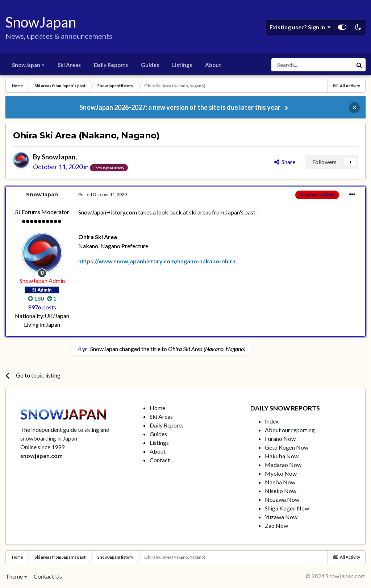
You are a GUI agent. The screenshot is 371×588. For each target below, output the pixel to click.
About (213, 65)
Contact (160, 460)
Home (157, 408)
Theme (16, 576)
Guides (150, 65)
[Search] (312, 65)
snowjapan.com (41, 456)
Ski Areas (69, 65)
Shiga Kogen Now (287, 508)
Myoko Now (281, 473)
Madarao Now (283, 465)
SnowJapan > (28, 65)
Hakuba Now (282, 456)
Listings (182, 65)
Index (272, 421)
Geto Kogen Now (287, 447)
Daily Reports (111, 65)
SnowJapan (59, 157)
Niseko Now (281, 491)
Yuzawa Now (281, 517)
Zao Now (276, 526)
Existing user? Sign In (300, 27)
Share (285, 162)
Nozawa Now (282, 499)
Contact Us (48, 576)
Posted (103, 194)
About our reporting (290, 430)
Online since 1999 (42, 447)
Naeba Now (280, 482)
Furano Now (280, 439)
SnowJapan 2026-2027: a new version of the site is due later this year (180, 107)
